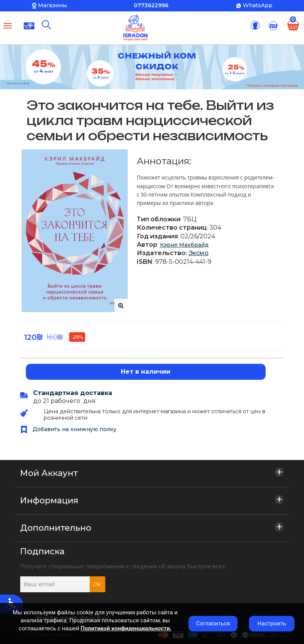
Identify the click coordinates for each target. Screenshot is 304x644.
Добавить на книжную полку (68, 429)
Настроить (272, 623)
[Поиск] (46, 25)
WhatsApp (258, 5)
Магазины (52, 5)
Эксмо (199, 253)
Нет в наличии (146, 372)
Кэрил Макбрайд (184, 245)
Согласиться (213, 623)
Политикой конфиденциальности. (126, 628)
